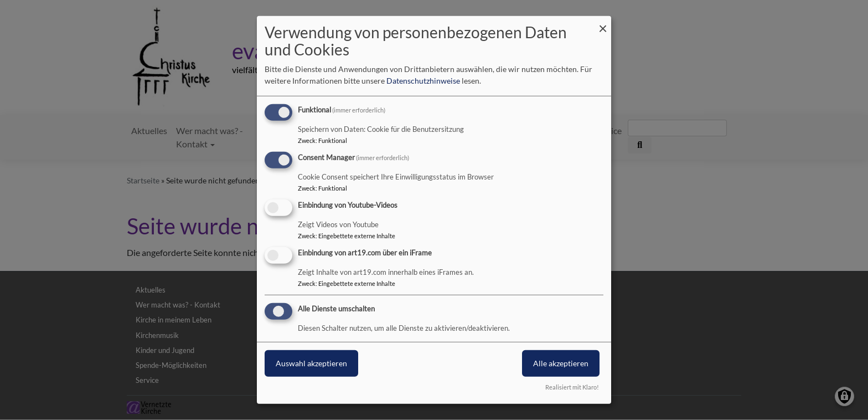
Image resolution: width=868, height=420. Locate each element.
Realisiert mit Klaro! (572, 387)
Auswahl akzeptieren (311, 363)
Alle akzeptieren (561, 363)
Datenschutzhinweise (423, 81)
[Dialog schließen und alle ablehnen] (603, 23)
